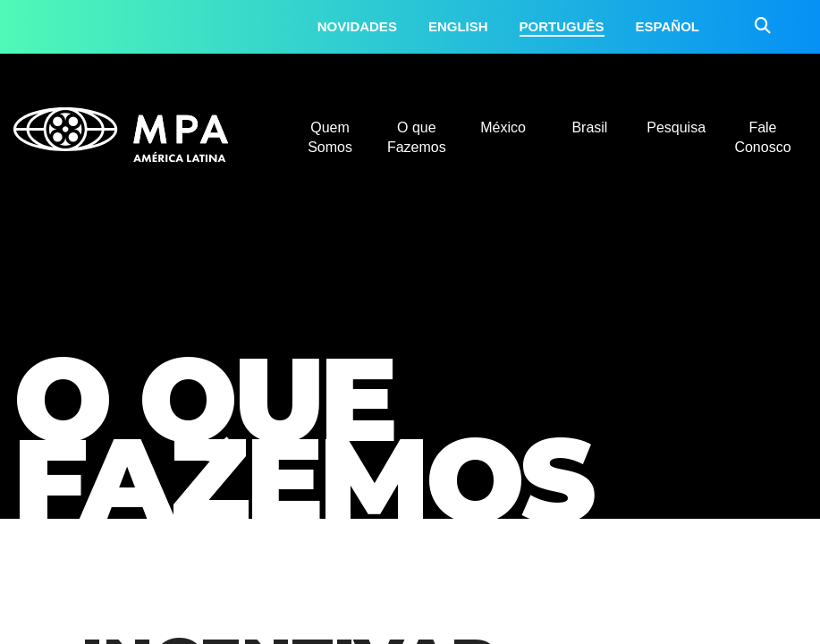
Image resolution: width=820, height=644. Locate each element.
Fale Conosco (762, 137)
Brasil (589, 127)
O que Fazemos (417, 137)
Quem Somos (330, 137)
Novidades (357, 26)
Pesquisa (676, 127)
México (503, 127)
